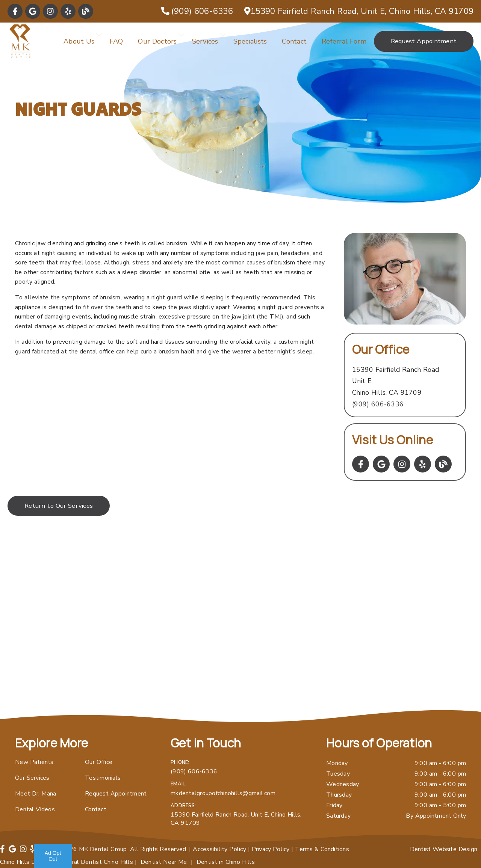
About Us (79, 41)
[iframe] (240, 634)
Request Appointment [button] (424, 41)
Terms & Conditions (322, 849)
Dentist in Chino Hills (226, 862)
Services (205, 41)
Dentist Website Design (444, 849)
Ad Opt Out (53, 856)
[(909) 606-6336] (197, 11)
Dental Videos (35, 809)
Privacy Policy (271, 849)
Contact (294, 41)
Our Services (32, 778)
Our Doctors (157, 41)
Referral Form (344, 41)
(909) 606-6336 (378, 404)
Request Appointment (116, 794)
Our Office (99, 762)
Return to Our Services (59, 506)
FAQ (116, 41)
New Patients (34, 762)
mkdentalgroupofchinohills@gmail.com (223, 793)
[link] (15, 11)
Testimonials (103, 778)
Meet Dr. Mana (36, 794)
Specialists (250, 41)
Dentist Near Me (164, 862)
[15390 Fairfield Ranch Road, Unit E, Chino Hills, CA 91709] (359, 11)
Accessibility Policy (219, 849)
